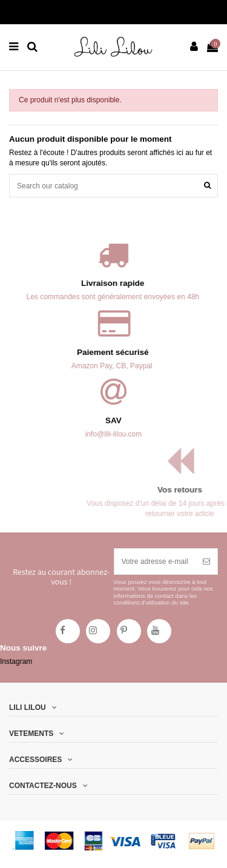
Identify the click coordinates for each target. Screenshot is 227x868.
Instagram (16, 661)
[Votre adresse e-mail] (155, 562)
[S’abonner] (206, 562)
